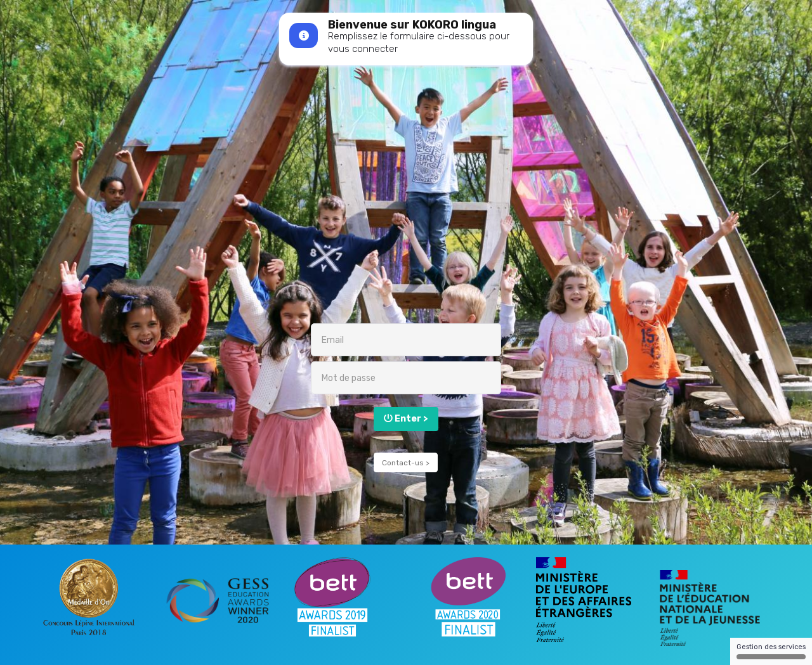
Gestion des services (771, 651)
